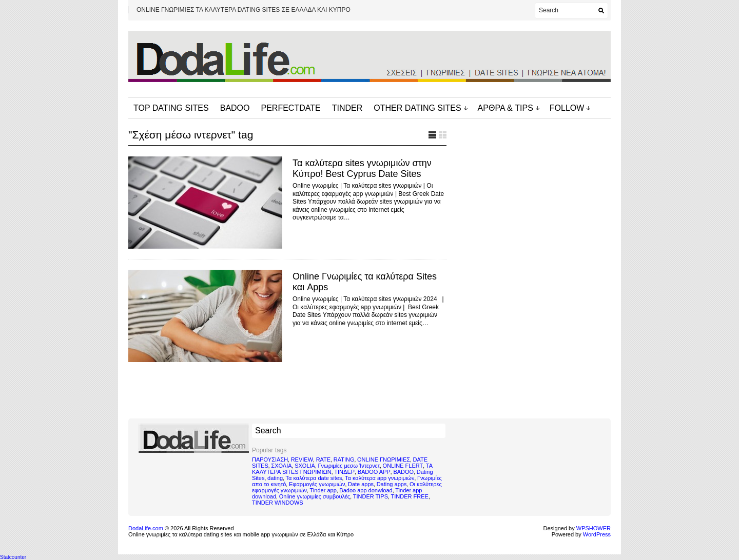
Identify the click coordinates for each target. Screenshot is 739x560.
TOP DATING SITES (171, 108)
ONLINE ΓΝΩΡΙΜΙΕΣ (384, 459)
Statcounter (13, 557)
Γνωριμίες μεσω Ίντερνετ (349, 466)
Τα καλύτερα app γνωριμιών (380, 478)
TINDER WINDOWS (278, 503)
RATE (324, 459)
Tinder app (323, 490)
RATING (344, 459)
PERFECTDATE (291, 108)
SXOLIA (305, 466)
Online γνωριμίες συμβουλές (315, 496)
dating (275, 478)
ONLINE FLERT (403, 466)
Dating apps (392, 484)
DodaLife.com (146, 528)
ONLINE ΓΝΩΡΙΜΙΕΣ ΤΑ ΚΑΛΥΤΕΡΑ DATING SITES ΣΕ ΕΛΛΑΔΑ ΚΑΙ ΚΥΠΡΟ (244, 10)
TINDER (347, 108)
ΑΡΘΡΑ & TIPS (505, 108)
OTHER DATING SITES (417, 108)
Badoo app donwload (366, 490)
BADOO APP (374, 472)
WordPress (597, 534)
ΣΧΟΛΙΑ (281, 466)
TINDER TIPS (371, 496)
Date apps (361, 484)
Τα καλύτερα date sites (314, 478)
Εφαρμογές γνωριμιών (317, 484)
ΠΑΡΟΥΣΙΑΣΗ (270, 459)
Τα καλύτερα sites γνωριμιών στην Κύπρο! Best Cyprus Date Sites (362, 168)
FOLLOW (567, 108)
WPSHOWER (594, 528)
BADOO (235, 108)
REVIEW (302, 459)
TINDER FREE (410, 496)
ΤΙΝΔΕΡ (344, 472)
